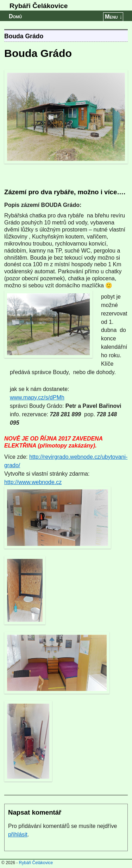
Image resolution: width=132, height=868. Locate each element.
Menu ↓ (114, 17)
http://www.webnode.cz (33, 482)
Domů (15, 16)
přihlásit (18, 834)
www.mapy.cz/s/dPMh (37, 397)
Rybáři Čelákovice (39, 6)
